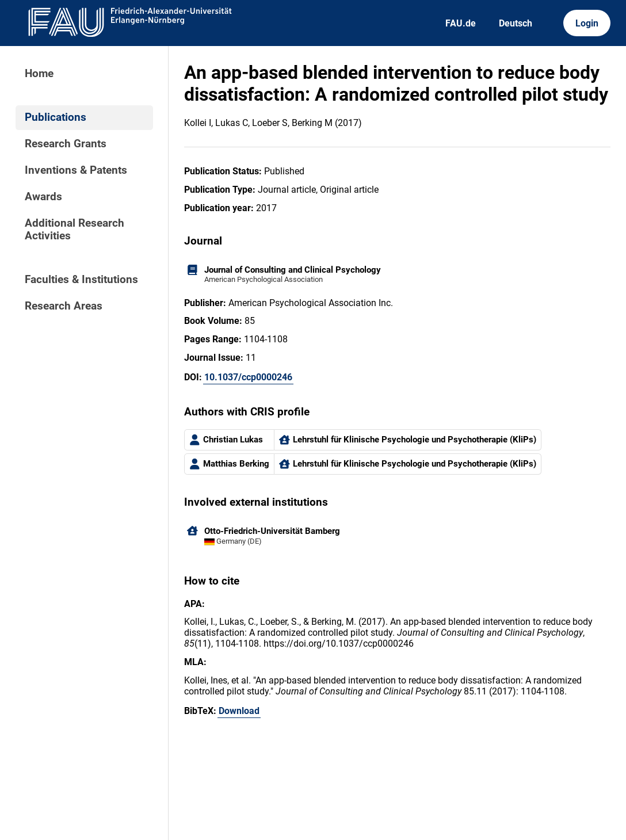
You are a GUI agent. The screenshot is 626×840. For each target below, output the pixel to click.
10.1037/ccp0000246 (248, 377)
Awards (43, 197)
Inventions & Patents (76, 170)
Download (239, 711)
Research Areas (64, 306)
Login (587, 23)
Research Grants (66, 144)
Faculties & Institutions (81, 280)
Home (39, 74)
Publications (56, 117)
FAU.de (461, 23)
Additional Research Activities (75, 230)
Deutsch (516, 23)
